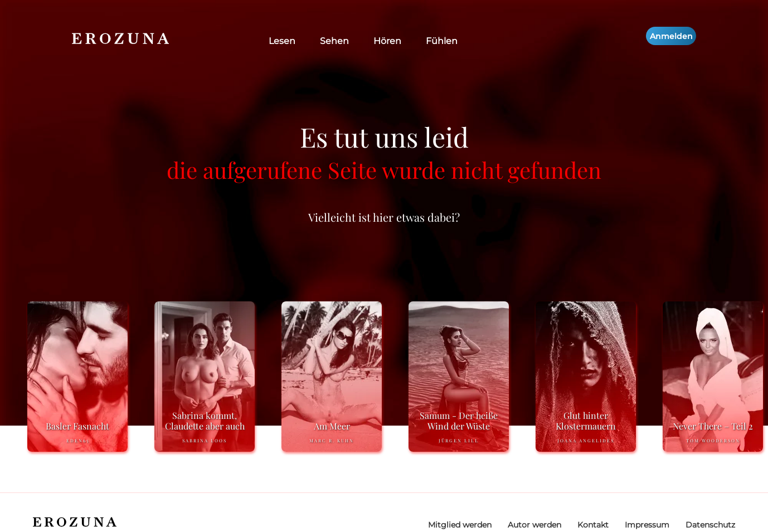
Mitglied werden (460, 525)
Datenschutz (710, 525)
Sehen (334, 41)
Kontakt (593, 525)
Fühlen (442, 41)
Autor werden (534, 525)
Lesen (282, 41)
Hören (387, 41)
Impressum (647, 525)
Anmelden (671, 36)
